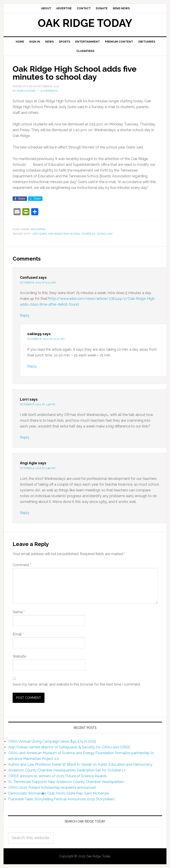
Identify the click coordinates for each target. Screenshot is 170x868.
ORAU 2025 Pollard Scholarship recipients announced (52, 788)
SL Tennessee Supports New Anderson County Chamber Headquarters (66, 782)
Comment (22, 565)
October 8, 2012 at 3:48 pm (38, 404)
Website (19, 656)
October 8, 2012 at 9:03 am (38, 283)
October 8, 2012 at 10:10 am (46, 339)
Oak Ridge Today (85, 23)
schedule (89, 234)
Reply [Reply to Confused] (25, 315)
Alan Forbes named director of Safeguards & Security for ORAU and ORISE (69, 747)
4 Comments (49, 91)
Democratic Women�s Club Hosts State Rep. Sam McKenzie (59, 793)
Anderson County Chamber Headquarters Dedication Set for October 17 (67, 770)
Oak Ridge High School (64, 234)
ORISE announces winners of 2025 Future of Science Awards (58, 776)
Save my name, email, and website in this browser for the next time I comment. (77, 684)
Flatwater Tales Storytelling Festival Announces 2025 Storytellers (61, 799)
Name (19, 612)
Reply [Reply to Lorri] (25, 437)
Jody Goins (40, 234)
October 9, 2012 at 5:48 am (38, 468)
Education (38, 229)
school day (105, 234)
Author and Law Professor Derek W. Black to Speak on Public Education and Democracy (80, 764)
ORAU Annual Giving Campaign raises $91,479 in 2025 (52, 741)
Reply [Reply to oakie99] (32, 366)
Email (18, 634)
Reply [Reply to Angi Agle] (25, 513)
